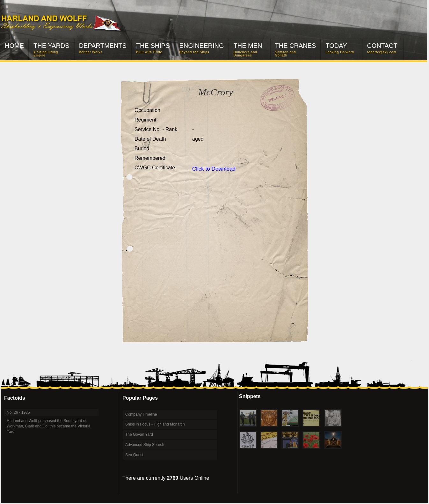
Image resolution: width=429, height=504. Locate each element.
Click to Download (214, 169)
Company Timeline (141, 414)
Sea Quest (134, 455)
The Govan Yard (139, 434)
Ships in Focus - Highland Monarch (155, 424)
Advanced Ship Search (145, 445)
